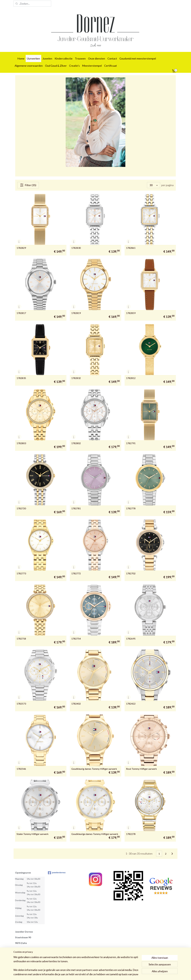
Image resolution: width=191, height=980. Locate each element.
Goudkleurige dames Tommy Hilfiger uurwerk (95, 834)
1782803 (21, 443)
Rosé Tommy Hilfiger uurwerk (141, 769)
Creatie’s (74, 66)
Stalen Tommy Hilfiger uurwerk (33, 834)
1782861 (131, 248)
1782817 (21, 313)
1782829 (21, 248)
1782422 (131, 704)
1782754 (76, 639)
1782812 (131, 378)
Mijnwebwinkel (126, 975)
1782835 (21, 378)
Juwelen (47, 58)
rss (91, 975)
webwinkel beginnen (102, 975)
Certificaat (110, 66)
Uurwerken (33, 58)
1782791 (131, 443)
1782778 (131, 508)
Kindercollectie (64, 58)
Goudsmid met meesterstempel (138, 58)
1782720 (21, 508)
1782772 (76, 573)
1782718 (21, 639)
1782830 (76, 248)
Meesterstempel (92, 66)
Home (21, 58)
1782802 (76, 443)
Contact (112, 58)
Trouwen (80, 58)
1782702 (131, 573)
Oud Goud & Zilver (56, 66)
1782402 (76, 704)
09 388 (18, 960)
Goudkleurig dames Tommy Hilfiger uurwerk (94, 769)
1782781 (76, 508)
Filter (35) (28, 185)
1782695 (131, 639)
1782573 (21, 704)
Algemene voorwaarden (29, 66)
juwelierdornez (57, 873)
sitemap (86, 975)
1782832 (76, 378)
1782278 (131, 834)
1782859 (131, 313)
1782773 (21, 573)
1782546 (21, 769)
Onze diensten (97, 58)
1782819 (76, 313)
